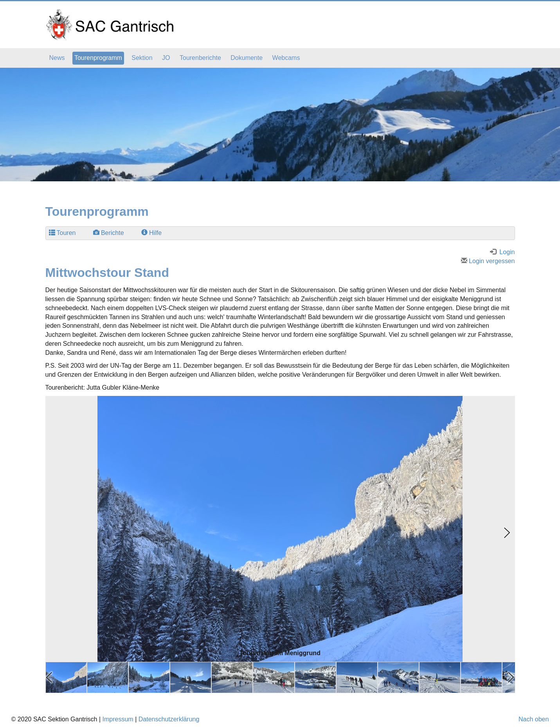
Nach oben (534, 719)
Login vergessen (488, 261)
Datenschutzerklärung (169, 719)
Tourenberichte (200, 58)
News (57, 58)
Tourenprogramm (98, 58)
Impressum (118, 719)
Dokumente (247, 58)
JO (166, 58)
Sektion (142, 58)
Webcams (286, 58)
